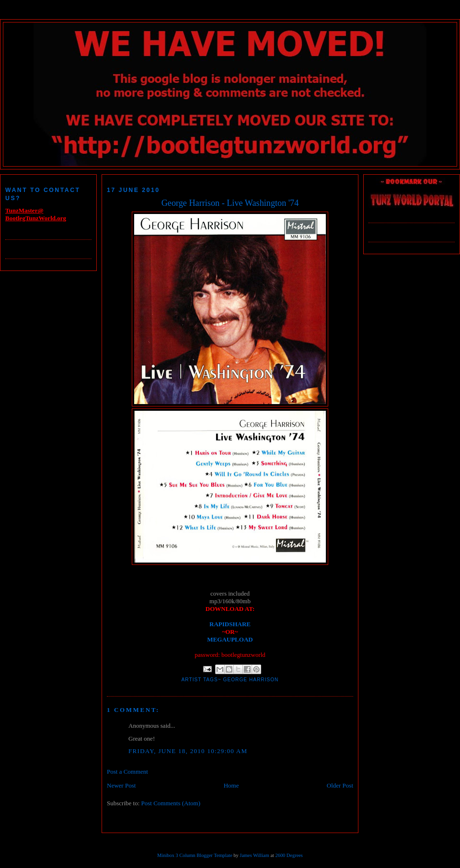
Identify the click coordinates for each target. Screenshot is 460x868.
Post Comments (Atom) (171, 803)
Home (231, 785)
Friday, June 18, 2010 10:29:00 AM (188, 751)
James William (254, 855)
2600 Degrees (289, 855)
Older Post (340, 785)
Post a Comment (127, 772)
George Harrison (251, 680)
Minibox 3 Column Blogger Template (195, 855)
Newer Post (121, 785)
